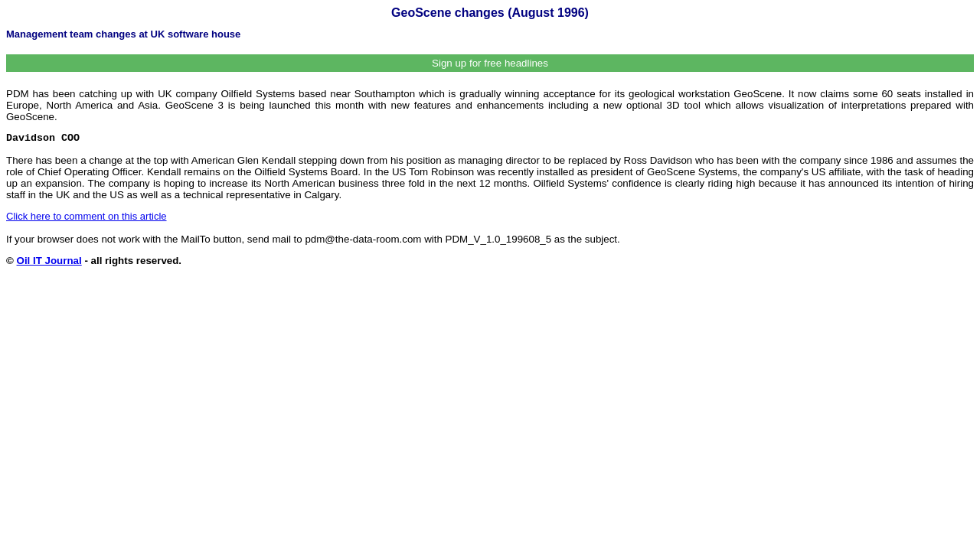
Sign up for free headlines (490, 63)
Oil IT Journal (49, 261)
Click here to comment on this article (87, 216)
